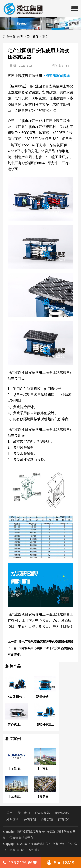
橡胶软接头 (63, 813)
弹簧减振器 (42, 813)
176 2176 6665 (20, 863)
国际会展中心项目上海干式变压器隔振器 (46, 648)
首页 (20, 36)
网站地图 (34, 850)
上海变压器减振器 (56, 76)
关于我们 (24, 813)
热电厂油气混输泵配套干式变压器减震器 (46, 642)
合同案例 (30, 820)
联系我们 (64, 820)
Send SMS (61, 863)
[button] (75, 9)
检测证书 (13, 820)
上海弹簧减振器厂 (40, 844)
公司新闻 (33, 36)
